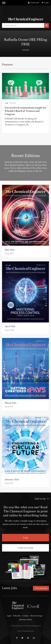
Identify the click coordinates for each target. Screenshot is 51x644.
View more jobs (41, 588)
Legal (9, 616)
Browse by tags (36, 616)
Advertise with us (26, 620)
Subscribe (33, 3)
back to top (40, 499)
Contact (26, 616)
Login (45, 3)
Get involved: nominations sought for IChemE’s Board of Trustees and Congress (26, 111)
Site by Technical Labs (26, 631)
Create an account (26, 548)
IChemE (12, 103)
